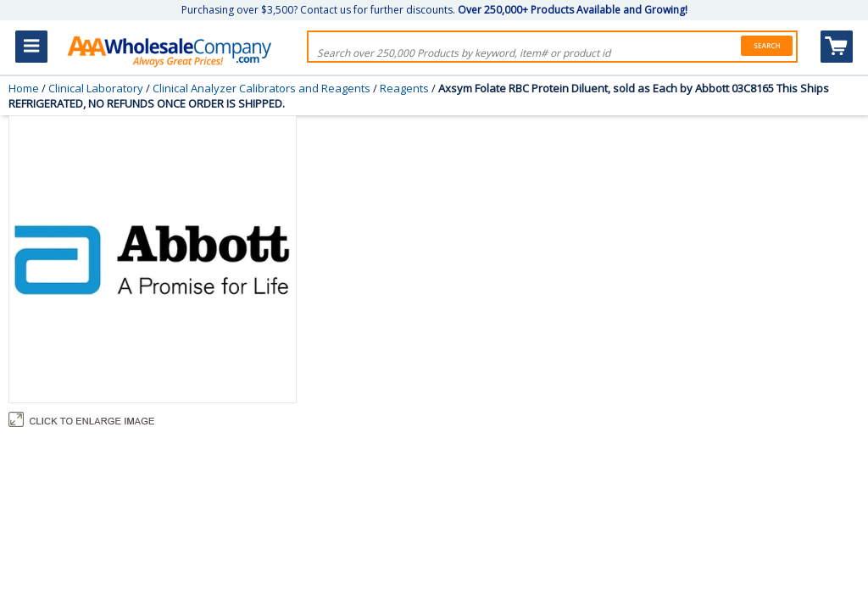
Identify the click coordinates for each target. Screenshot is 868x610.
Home (24, 88)
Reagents (404, 88)
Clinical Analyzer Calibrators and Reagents (262, 88)
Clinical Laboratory (96, 88)
